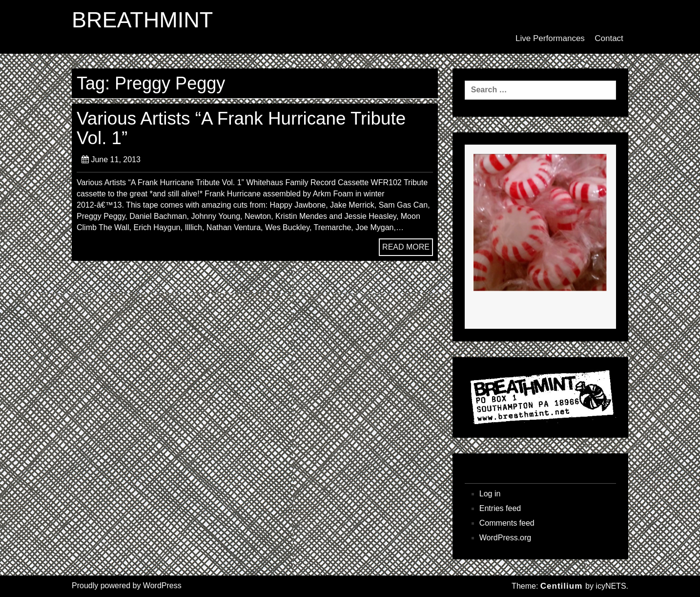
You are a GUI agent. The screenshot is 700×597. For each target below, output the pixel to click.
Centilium (561, 586)
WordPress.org (505, 538)
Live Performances (550, 38)
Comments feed (507, 523)
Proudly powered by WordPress (127, 586)
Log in (490, 494)
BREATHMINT (142, 20)
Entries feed (500, 508)
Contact (609, 38)
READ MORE (406, 247)
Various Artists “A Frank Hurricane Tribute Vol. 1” (241, 128)
